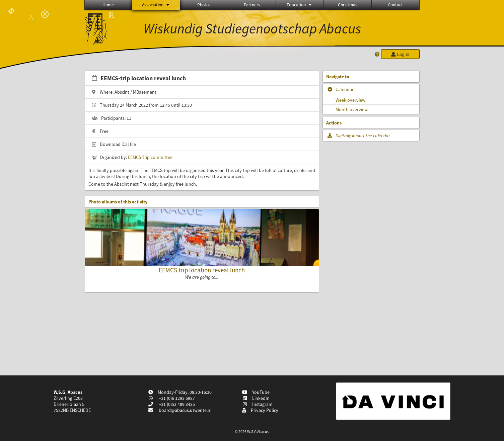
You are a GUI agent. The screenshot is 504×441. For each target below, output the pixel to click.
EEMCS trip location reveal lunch (202, 270)
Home (108, 5)
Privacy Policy (260, 410)
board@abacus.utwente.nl (185, 410)
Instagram (257, 404)
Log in (400, 54)
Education (300, 5)
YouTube (256, 392)
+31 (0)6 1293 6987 (176, 398)
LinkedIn (256, 398)
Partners (252, 5)
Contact (395, 5)
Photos (204, 5)
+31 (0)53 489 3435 (176, 404)
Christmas (348, 5)
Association (156, 5)
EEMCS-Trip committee (150, 157)
